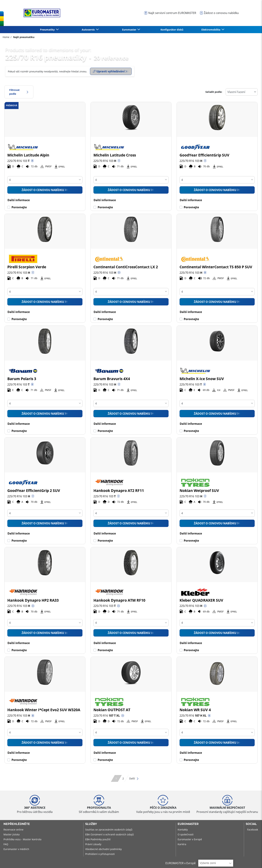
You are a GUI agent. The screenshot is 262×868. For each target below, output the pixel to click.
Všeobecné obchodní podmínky (103, 849)
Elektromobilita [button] (211, 30)
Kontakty (183, 830)
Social (251, 824)
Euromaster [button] (130, 30)
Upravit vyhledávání (109, 71)
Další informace (19, 200)
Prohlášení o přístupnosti (100, 854)
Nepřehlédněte (17, 824)
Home (6, 37)
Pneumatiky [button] (48, 30)
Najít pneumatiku (23, 37)
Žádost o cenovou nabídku (43, 190)
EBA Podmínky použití (98, 839)
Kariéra (182, 844)
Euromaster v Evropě (190, 839)
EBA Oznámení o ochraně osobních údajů (110, 834)
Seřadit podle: (214, 92)
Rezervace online (13, 830)
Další (134, 778)
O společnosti (186, 834)
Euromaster (188, 824)
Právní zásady (93, 844)
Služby (91, 824)
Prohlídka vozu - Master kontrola (22, 839)
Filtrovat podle (19, 92)
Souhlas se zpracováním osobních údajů (109, 830)
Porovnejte (19, 207)
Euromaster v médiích (16, 849)
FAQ (6, 844)
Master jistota (12, 834)
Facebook (253, 830)
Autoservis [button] (89, 30)
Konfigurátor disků (172, 30)
